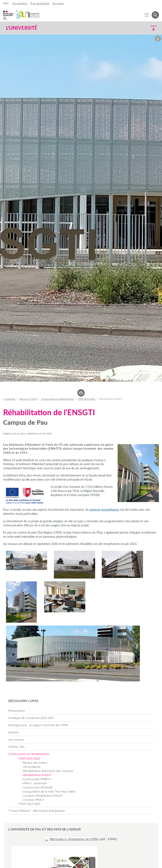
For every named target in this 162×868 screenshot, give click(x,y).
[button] (140, 28)
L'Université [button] (22, 28)
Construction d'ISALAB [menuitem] (38, 787)
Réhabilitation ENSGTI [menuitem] (37, 775)
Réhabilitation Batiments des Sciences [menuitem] (48, 771)
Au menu (58, 3)
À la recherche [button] (40, 3)
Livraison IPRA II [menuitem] (33, 800)
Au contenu (20, 3)
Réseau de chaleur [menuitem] (35, 763)
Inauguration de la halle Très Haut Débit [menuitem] (49, 792)
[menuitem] (81, 711)
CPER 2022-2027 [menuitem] (30, 804)
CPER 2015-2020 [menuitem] (29, 759)
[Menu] (147, 15)
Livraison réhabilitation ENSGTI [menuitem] (43, 796)
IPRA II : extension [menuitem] (35, 783)
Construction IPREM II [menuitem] (37, 779)
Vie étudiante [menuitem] (32, 767)
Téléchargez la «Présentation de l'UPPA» (74, 839)
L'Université (9, 399)
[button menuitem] (155, 15)
